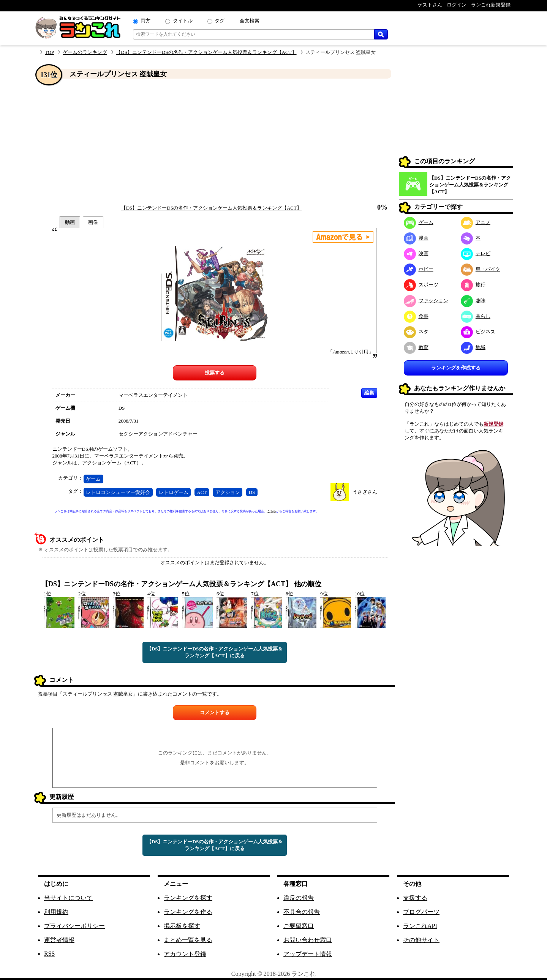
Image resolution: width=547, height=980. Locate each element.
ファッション (426, 301)
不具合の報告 (302, 912)
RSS (49, 954)
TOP (49, 52)
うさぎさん (365, 492)
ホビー (419, 269)
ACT (202, 492)
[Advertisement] (215, 142)
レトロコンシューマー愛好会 (118, 492)
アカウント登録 (185, 954)
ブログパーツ (421, 912)
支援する (415, 898)
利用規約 (56, 912)
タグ (220, 21)
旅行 (473, 285)
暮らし (476, 316)
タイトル (183, 21)
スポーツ (421, 285)
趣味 (473, 301)
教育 (416, 347)
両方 (145, 21)
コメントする (215, 713)
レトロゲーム (174, 492)
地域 (473, 347)
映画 (416, 253)
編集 (369, 393)
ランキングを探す (188, 898)
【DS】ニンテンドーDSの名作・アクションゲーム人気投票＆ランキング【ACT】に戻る (215, 652)
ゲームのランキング (85, 52)
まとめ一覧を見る (188, 940)
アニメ (476, 222)
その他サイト (421, 940)
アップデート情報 (308, 954)
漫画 (416, 238)
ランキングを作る (188, 912)
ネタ (416, 332)
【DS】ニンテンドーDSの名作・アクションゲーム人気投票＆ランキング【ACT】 (206, 52)
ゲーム (93, 479)
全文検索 (250, 21)
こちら (272, 511)
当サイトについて (68, 898)
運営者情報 (59, 940)
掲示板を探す (182, 926)
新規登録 (493, 424)
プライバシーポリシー (74, 926)
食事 (416, 316)
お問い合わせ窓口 (308, 940)
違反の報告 (299, 898)
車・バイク (481, 269)
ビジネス (478, 332)
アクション (228, 492)
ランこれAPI (420, 926)
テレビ (476, 253)
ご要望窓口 (299, 926)
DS (252, 492)
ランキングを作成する (456, 368)
